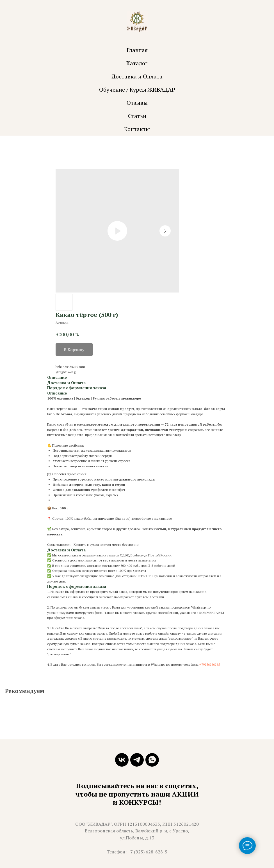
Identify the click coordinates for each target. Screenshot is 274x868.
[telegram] (137, 760)
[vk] (122, 760)
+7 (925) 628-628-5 (148, 852)
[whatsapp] (152, 760)
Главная (137, 50)
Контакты (137, 129)
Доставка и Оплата (137, 76)
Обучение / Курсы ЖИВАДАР (137, 90)
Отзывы (137, 103)
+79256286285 (210, 664)
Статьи (137, 116)
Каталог (137, 63)
